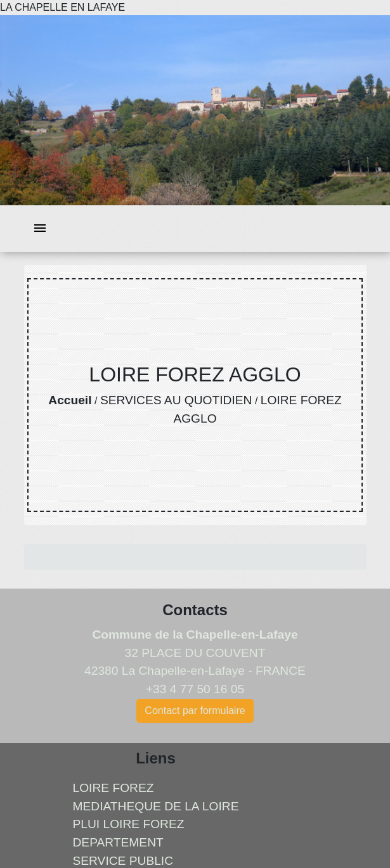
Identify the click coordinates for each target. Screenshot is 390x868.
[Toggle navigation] (40, 229)
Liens (156, 758)
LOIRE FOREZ (114, 788)
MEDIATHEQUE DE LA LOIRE (156, 806)
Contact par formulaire (195, 711)
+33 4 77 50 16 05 (195, 689)
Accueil (70, 400)
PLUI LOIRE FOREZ (129, 824)
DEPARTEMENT (118, 842)
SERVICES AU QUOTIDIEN (176, 400)
